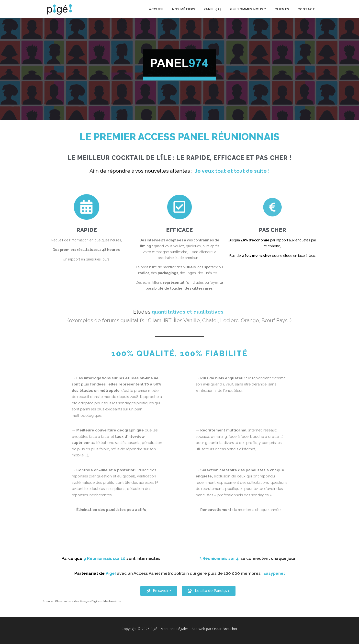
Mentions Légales (174, 629)
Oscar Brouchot (225, 629)
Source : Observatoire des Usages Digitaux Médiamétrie (82, 601)
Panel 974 (213, 9)
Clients (282, 9)
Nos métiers (184, 9)
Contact (306, 9)
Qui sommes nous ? (248, 9)
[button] (159, 599)
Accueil (156, 9)
